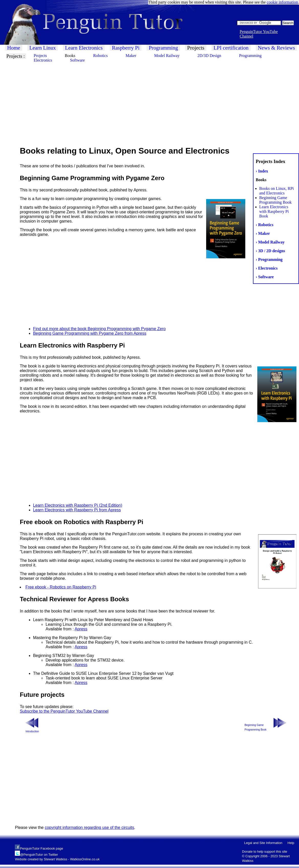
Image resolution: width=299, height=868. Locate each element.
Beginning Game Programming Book (276, 200)
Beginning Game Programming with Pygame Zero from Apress (90, 333)
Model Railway (167, 56)
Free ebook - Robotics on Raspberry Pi (61, 587)
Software (77, 60)
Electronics (43, 60)
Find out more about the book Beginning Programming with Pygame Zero (99, 329)
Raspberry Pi (126, 48)
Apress (81, 629)
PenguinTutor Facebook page (41, 848)
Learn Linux (43, 48)
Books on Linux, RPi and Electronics (277, 191)
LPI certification (231, 48)
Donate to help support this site (264, 852)
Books (70, 56)
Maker (131, 56)
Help (291, 843)
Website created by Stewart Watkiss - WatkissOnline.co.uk (57, 859)
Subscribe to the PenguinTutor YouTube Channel (64, 711)
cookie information (282, 2)
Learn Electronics (84, 48)
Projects (196, 48)
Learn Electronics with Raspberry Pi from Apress (77, 510)
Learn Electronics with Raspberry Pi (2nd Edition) (78, 505)
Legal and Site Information (263, 843)
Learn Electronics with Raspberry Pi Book (274, 211)
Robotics (100, 56)
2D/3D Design (209, 56)
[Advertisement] (150, 102)
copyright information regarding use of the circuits (90, 828)
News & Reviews (276, 48)
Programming (163, 48)
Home (14, 48)
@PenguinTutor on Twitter (39, 855)
